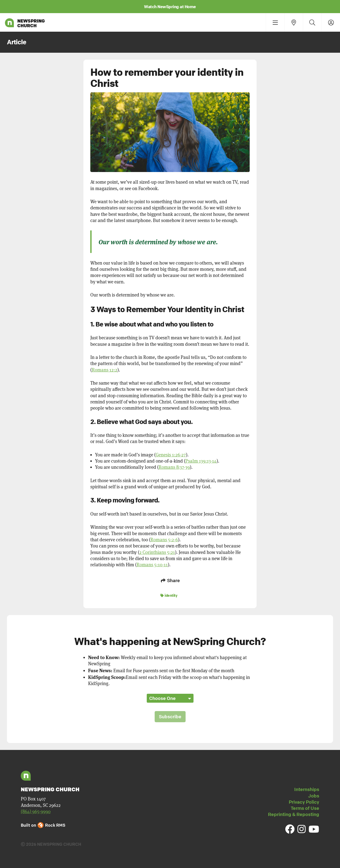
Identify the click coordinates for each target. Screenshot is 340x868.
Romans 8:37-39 (174, 467)
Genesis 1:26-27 (171, 455)
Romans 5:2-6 (164, 540)
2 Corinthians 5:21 (157, 552)
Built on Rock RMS (43, 825)
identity (169, 595)
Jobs (314, 796)
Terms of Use (305, 808)
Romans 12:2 (105, 370)
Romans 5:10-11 (152, 565)
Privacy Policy (304, 802)
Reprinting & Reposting (294, 814)
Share (170, 580)
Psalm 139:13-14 (201, 461)
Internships (307, 789)
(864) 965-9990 (36, 811)
